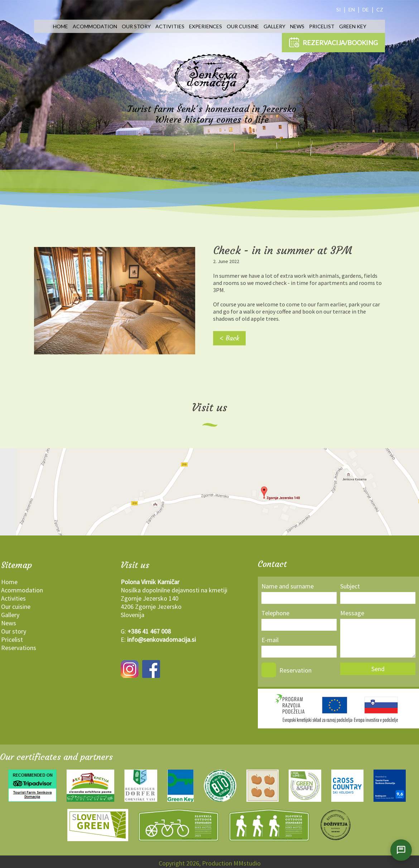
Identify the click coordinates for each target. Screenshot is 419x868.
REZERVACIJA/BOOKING (333, 42)
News (297, 26)
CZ (380, 9)
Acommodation (95, 26)
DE (366, 9)
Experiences (206, 26)
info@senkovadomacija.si (162, 639)
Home (61, 26)
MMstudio (247, 863)
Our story (136, 26)
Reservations (19, 648)
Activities (170, 26)
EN (352, 9)
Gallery (274, 26)
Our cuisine (243, 26)
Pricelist (322, 26)
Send (378, 669)
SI (339, 9)
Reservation (295, 670)
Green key (353, 26)
